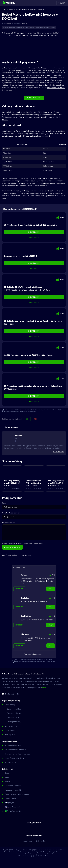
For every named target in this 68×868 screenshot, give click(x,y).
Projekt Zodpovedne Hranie (14, 758)
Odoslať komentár (12, 547)
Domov (4, 9)
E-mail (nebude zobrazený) (12, 513)
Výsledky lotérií (10, 735)
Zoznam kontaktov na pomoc (15, 750)
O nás (7, 773)
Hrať (51, 589)
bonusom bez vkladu (47, 83)
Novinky (11, 9)
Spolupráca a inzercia (13, 786)
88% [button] (62, 314)
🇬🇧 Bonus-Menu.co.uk (12, 807)
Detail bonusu (34, 238)
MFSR (44, 688)
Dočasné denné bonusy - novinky (30, 27)
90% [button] (62, 280)
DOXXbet (52, 27)
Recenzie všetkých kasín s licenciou (17, 754)
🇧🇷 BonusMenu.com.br (13, 811)
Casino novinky (16, 27)
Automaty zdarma (11, 726)
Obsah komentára (8, 523)
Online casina (10, 731)
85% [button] (62, 348)
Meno (4, 503)
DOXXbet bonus (53, 70)
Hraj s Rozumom (10, 762)
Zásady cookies (10, 798)
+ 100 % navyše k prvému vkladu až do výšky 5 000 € (27, 288)
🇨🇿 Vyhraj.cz (9, 803)
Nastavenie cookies (13, 694)
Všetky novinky (44, 27)
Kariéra (7, 782)
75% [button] (62, 379)
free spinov (20, 70)
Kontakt (7, 777)
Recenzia (19, 589)
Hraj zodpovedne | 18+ (13, 745)
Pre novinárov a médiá (13, 790)
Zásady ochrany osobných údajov (17, 794)
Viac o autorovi (58, 452)
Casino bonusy (10, 705)
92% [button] (62, 218)
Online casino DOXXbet (56, 87)
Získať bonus (34, 232)
